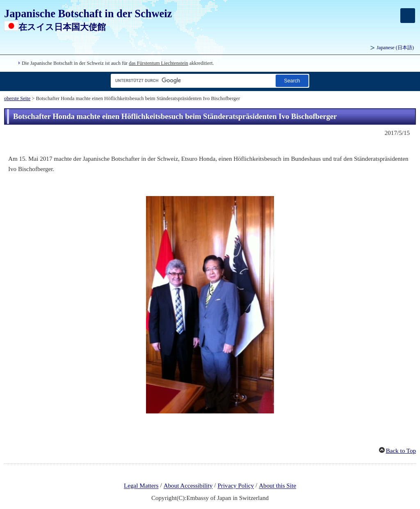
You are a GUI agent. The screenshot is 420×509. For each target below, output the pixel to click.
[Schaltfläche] (292, 81)
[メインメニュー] (408, 16)
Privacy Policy (236, 486)
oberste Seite (17, 98)
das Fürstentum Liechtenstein (158, 63)
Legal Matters (141, 486)
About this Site (277, 486)
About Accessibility (188, 486)
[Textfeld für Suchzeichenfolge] (192, 81)
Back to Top (401, 451)
